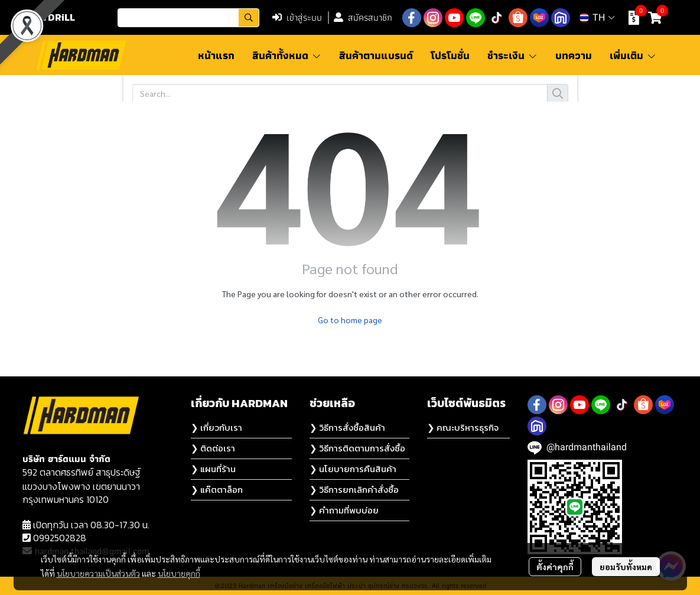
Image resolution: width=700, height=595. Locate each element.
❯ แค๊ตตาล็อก (217, 490)
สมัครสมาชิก (363, 17)
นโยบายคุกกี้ (179, 573)
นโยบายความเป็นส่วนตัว (98, 573)
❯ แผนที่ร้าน (213, 469)
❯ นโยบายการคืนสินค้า (353, 469)
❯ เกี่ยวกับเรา (216, 427)
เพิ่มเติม (633, 55)
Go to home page (350, 320)
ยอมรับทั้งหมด (626, 567)
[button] (188, 18)
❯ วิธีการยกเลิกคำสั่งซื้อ (354, 490)
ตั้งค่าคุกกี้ (555, 567)
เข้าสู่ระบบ (297, 17)
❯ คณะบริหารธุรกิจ (463, 427)
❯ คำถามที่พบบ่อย (344, 510)
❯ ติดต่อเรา (213, 448)
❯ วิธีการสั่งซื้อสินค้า (347, 427)
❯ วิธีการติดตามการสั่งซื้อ (357, 448)
